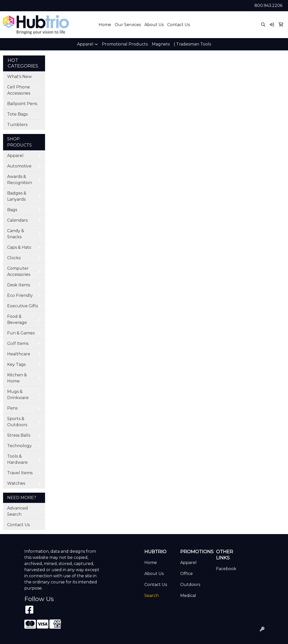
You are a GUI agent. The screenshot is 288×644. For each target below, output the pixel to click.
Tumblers (17, 125)
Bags (12, 210)
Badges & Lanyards (17, 196)
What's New (19, 77)
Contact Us (178, 25)
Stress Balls (19, 435)
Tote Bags (17, 114)
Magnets (161, 44)
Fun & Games (21, 333)
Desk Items (19, 285)
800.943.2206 (268, 5)
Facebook (226, 569)
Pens (12, 408)
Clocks (14, 258)
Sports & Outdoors (17, 422)
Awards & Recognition (20, 180)
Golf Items (18, 343)
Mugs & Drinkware (18, 395)
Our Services (128, 25)
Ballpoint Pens (22, 104)
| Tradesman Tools (192, 44)
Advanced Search (18, 511)
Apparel (15, 156)
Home (105, 25)
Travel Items (20, 473)
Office (186, 574)
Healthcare (19, 354)
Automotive (19, 166)
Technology (19, 446)
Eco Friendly (20, 295)
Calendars (17, 220)
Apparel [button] (85, 44)
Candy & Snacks (16, 234)
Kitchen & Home (17, 378)
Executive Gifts (23, 306)
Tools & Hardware (17, 459)
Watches (16, 483)
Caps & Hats (19, 247)
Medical (188, 596)
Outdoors (190, 585)
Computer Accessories (19, 271)
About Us (154, 25)
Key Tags (16, 364)
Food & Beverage (17, 319)
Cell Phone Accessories (19, 90)
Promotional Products (125, 44)
